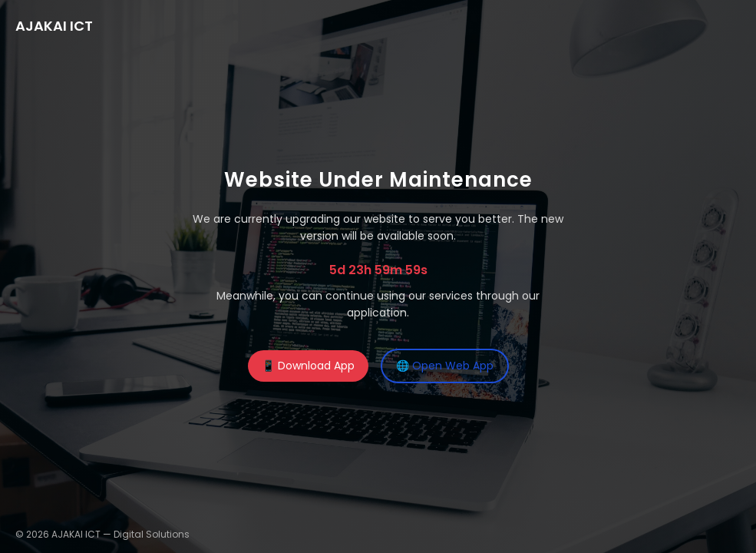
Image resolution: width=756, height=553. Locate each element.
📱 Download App (308, 366)
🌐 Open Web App (445, 366)
